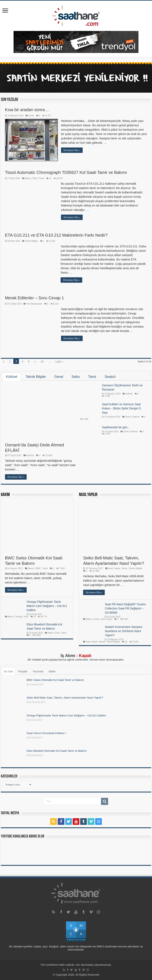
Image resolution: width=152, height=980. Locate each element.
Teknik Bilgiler (32, 241)
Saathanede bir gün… (116, 427)
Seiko (76, 377)
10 (42, 362)
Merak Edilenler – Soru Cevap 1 (34, 298)
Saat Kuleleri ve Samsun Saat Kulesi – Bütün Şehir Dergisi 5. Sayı (122, 408)
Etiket (52, 671)
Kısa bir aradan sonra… (27, 110)
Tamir (35, 178)
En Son (9, 671)
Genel (31, 116)
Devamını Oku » (72, 150)
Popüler (23, 671)
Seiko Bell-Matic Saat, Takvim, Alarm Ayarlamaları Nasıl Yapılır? (65, 698)
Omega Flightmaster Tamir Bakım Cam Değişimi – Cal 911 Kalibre (66, 715)
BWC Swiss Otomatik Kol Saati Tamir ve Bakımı (55, 680)
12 (50, 178)
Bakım (28, 178)
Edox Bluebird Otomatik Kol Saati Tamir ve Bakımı (57, 751)
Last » (59, 362)
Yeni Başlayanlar (34, 304)
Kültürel (12, 377)
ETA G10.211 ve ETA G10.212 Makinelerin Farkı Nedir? (56, 235)
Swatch (110, 377)
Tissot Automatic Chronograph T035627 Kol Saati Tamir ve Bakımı (66, 172)
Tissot (41, 178)
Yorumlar (38, 671)
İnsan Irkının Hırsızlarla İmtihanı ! (47, 733)
